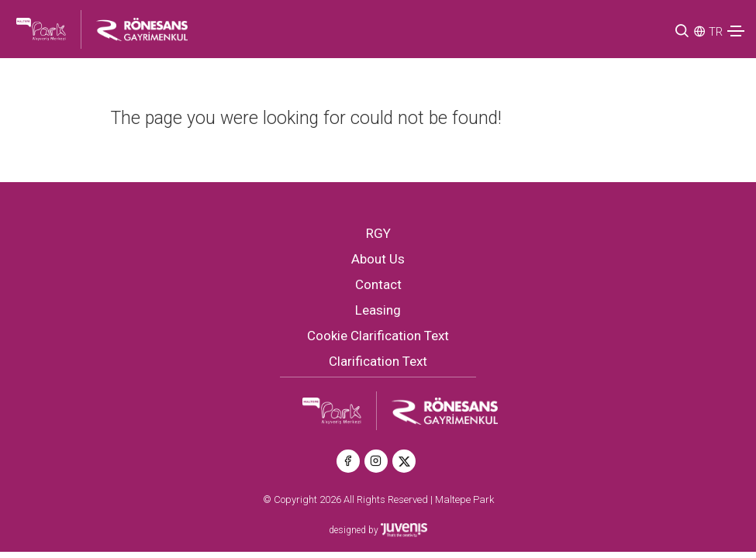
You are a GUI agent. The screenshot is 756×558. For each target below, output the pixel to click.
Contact (378, 284)
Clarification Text (378, 361)
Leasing (378, 310)
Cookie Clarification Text (378, 336)
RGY (378, 233)
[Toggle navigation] (736, 31)
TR (716, 32)
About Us (378, 259)
